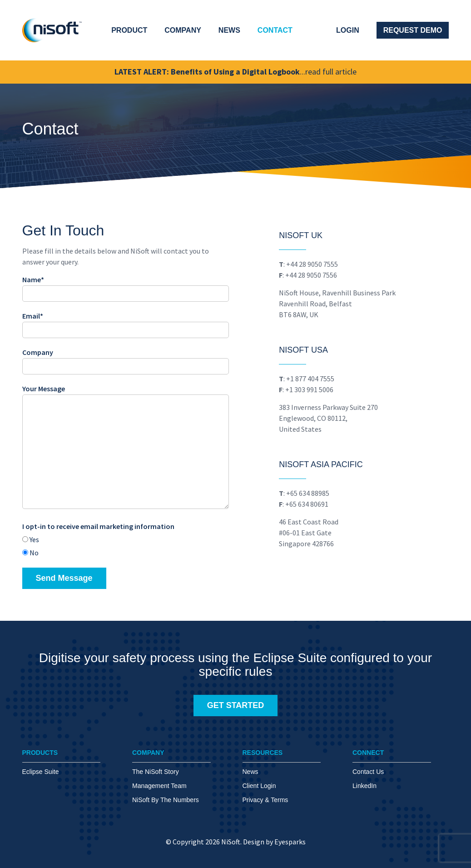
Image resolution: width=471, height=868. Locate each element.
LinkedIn (364, 786)
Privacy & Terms (265, 800)
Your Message (126, 448)
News (229, 30)
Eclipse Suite (41, 772)
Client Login (259, 786)
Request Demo (413, 30)
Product (129, 30)
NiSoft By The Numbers (166, 800)
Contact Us (368, 772)
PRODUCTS (40, 753)
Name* (126, 287)
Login (348, 30)
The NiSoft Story (156, 772)
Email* (126, 323)
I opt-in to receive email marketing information (98, 526)
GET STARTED (236, 705)
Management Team (159, 786)
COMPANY (148, 753)
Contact (275, 30)
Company (183, 30)
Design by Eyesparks (274, 842)
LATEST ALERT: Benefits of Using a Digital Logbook (235, 72)
